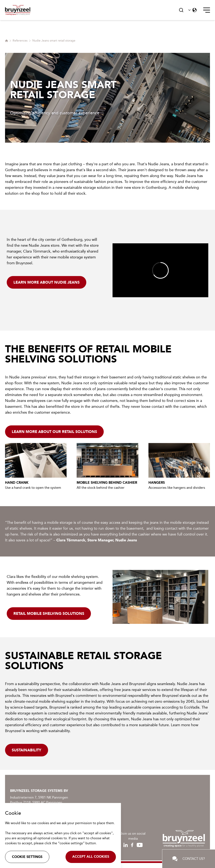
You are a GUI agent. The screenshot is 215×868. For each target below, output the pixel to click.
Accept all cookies (91, 857)
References (20, 41)
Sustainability (27, 750)
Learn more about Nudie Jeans (47, 282)
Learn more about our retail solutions (54, 432)
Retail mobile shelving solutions (49, 614)
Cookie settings (27, 857)
